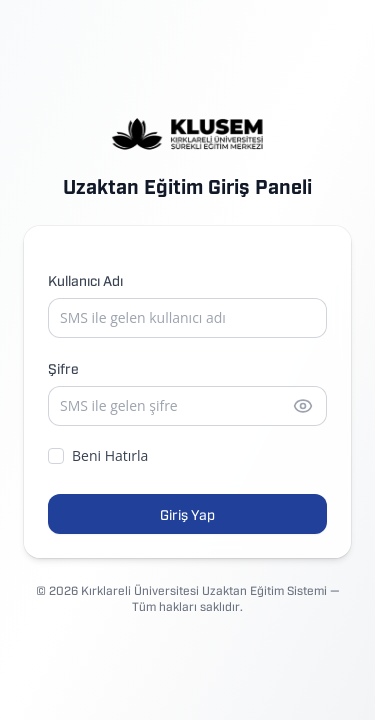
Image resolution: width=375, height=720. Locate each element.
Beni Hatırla (98, 455)
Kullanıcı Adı (85, 279)
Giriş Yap (187, 513)
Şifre (63, 367)
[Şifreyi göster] (303, 406)
